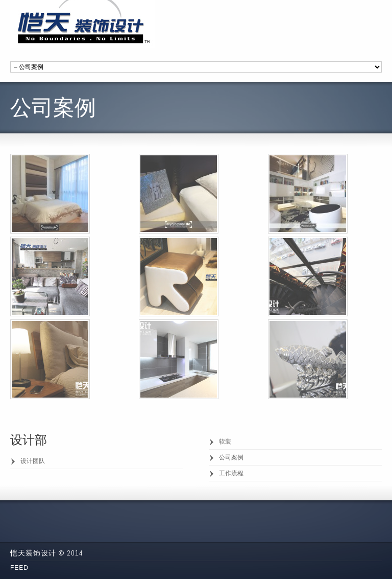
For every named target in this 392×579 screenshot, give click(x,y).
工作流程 (231, 473)
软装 (225, 442)
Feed (19, 568)
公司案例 (231, 457)
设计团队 (33, 461)
